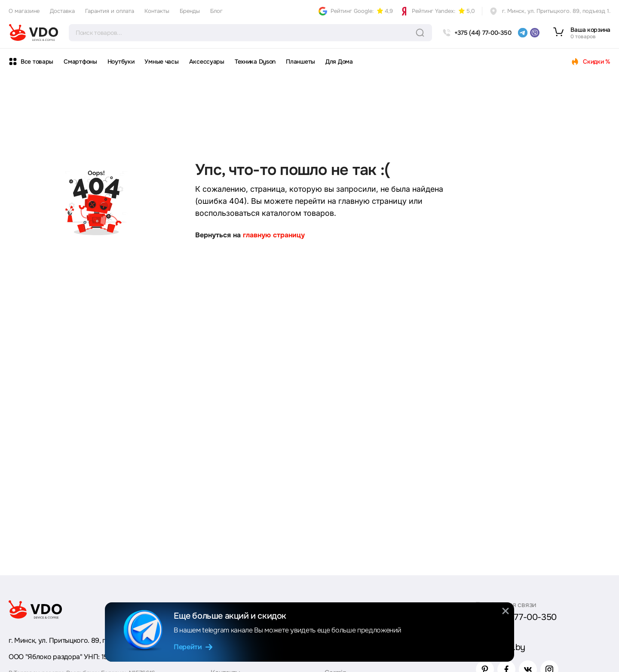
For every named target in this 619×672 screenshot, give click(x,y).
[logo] (34, 33)
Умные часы (161, 61)
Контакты (157, 11)
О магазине (24, 11)
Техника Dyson (255, 61)
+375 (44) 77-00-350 (516, 617)
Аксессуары (207, 61)
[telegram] (523, 33)
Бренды (190, 11)
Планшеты (300, 61)
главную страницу (274, 235)
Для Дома (339, 61)
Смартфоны (80, 61)
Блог (216, 11)
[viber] (535, 33)
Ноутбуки (121, 61)
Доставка (62, 11)
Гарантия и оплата (110, 11)
